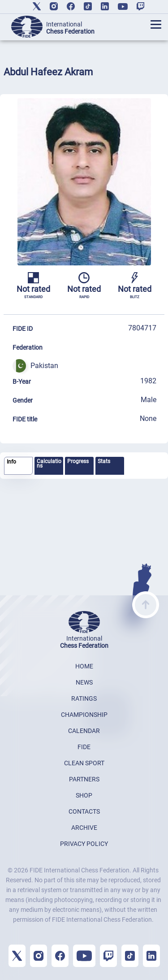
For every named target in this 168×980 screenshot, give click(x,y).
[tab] (18, 466)
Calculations (49, 464)
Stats (104, 461)
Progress (78, 461)
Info (11, 462)
